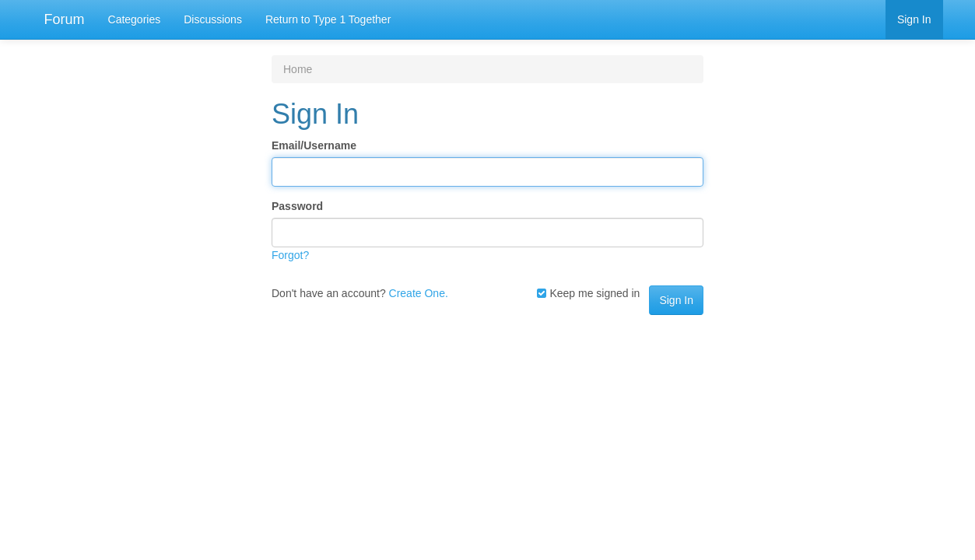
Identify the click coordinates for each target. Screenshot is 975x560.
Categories (135, 19)
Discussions (213, 19)
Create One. (419, 293)
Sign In (914, 19)
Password (297, 206)
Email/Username (314, 145)
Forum (65, 19)
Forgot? (290, 255)
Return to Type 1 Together (328, 19)
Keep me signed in (588, 293)
